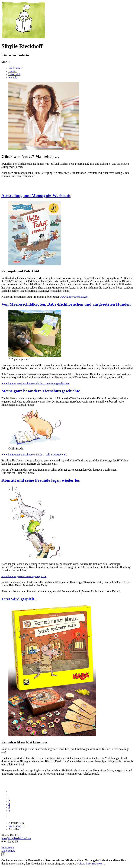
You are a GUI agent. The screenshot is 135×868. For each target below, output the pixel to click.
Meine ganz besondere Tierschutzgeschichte (41, 391)
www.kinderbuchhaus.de (74, 297)
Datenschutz (8, 851)
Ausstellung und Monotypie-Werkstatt (36, 195)
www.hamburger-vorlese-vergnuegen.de (24, 576)
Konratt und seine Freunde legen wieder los (41, 480)
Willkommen (16, 68)
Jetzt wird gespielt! (19, 599)
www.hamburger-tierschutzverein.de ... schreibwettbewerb (34, 454)
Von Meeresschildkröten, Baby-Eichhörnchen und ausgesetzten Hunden (66, 304)
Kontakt (13, 77)
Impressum (8, 848)
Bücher (12, 71)
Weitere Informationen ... (91, 864)
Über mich (14, 74)
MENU (6, 62)
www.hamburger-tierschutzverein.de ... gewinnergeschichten (36, 383)
